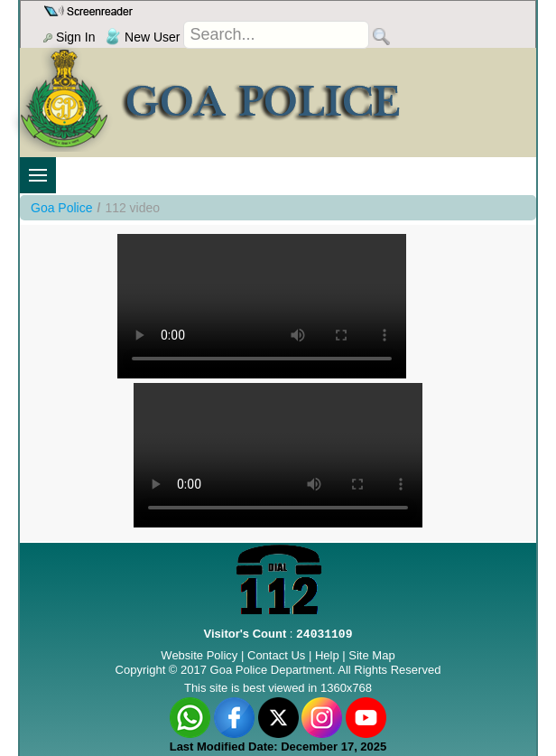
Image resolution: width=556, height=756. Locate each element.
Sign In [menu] (69, 37)
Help (329, 655)
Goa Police (61, 208)
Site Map (371, 655)
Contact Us (276, 655)
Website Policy (199, 655)
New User (143, 37)
